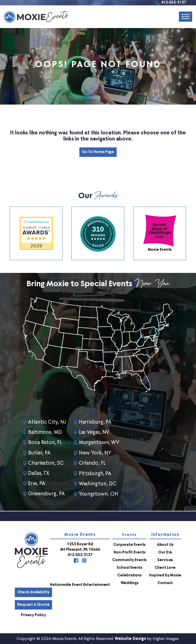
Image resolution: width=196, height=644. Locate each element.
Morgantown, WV (100, 443)
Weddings (130, 583)
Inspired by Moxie (165, 575)
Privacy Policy (33, 615)
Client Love (165, 567)
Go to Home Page (98, 152)
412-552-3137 (174, 3)
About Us (165, 544)
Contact (165, 583)
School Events (130, 567)
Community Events (130, 560)
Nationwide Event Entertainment (80, 584)
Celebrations (130, 575)
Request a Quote (33, 604)
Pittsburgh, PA (96, 473)
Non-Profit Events (130, 552)
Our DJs (165, 552)
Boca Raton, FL (45, 443)
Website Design (130, 638)
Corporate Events (130, 544)
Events (129, 534)
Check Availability (33, 592)
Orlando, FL (93, 463)
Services (165, 560)
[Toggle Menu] (186, 17)
